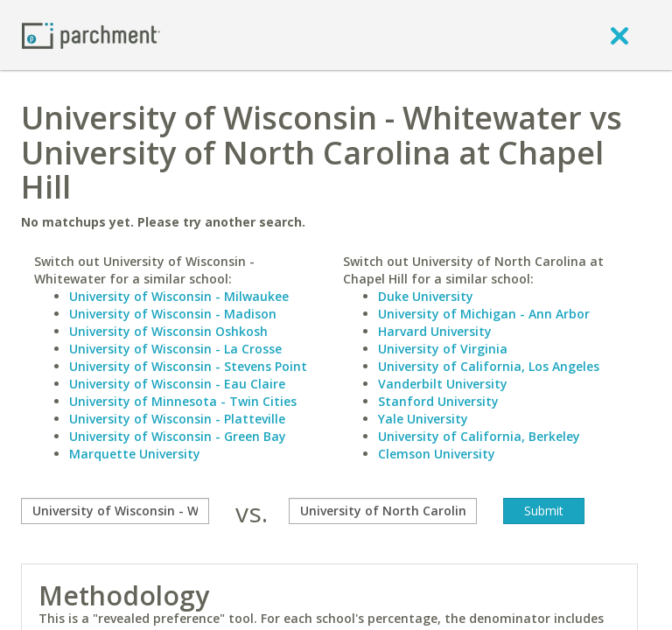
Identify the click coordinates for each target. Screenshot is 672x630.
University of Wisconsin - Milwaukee (179, 296)
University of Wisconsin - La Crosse (175, 349)
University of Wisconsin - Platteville (177, 419)
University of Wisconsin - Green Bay (178, 436)
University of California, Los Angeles (489, 366)
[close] (619, 35)
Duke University (426, 296)
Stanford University (438, 401)
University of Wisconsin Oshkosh (168, 331)
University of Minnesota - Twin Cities (183, 401)
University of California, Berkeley (479, 436)
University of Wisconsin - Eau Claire (177, 384)
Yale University (423, 419)
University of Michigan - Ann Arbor (484, 314)
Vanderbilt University (443, 384)
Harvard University (435, 331)
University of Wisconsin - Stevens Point (188, 366)
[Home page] (91, 35)
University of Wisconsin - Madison (173, 314)
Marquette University (135, 454)
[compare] (115, 511)
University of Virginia (443, 349)
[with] (383, 511)
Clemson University (437, 454)
